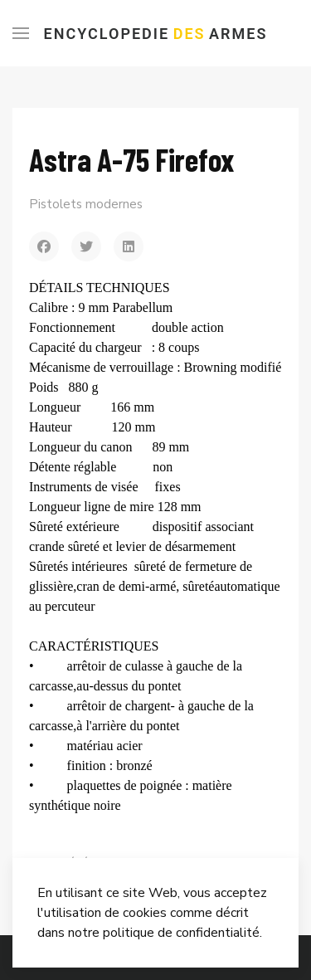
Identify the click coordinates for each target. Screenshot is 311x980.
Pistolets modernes (86, 204)
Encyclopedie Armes (156, 34)
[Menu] (21, 33)
